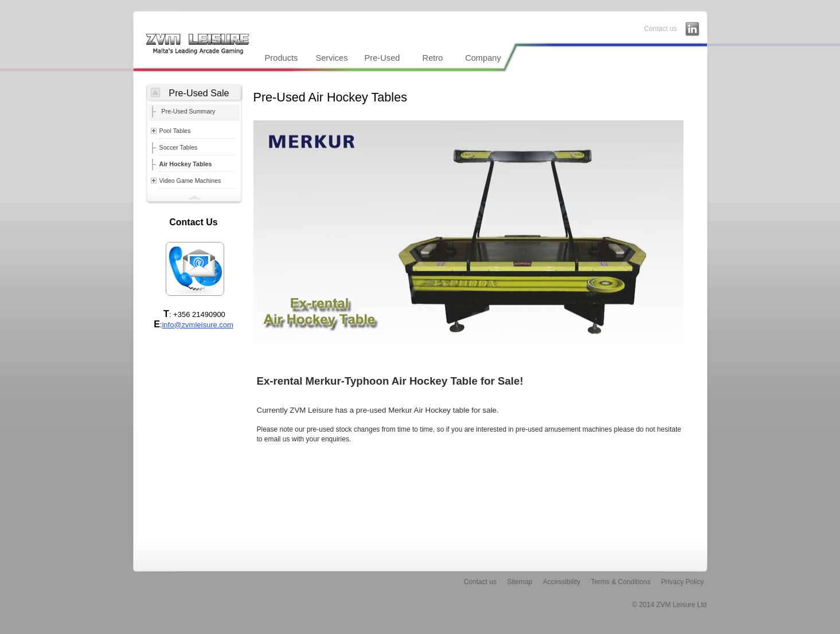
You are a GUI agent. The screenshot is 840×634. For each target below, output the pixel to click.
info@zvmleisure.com (197, 325)
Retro (433, 58)
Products (282, 58)
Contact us (660, 29)
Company (483, 58)
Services (331, 58)
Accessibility (562, 582)
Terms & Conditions (620, 582)
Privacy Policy (683, 582)
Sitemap (519, 582)
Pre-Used (382, 58)
